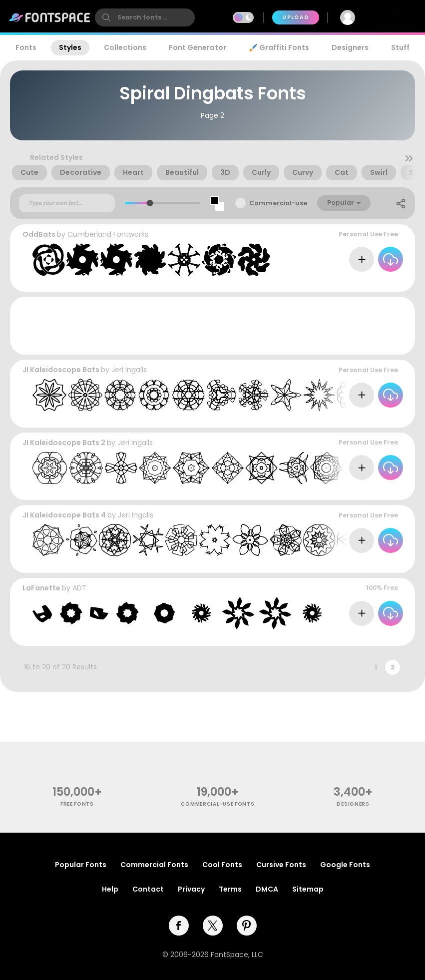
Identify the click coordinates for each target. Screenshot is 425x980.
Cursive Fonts (281, 865)
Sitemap (308, 889)
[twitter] (213, 926)
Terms (230, 889)
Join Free (393, 17)
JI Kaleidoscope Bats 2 (64, 443)
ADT (79, 588)
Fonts (26, 47)
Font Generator (198, 47)
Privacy (191, 889)
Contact (148, 889)
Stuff (400, 47)
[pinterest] (247, 926)
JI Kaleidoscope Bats (61, 370)
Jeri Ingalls (129, 370)
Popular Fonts (81, 865)
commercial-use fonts (217, 804)
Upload (295, 17)
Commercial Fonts (154, 865)
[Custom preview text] (67, 203)
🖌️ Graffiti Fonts (279, 47)
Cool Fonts (222, 865)
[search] (145, 17)
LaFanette (41, 588)
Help (110, 889)
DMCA (267, 889)
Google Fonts (345, 865)
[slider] (150, 203)
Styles (70, 47)
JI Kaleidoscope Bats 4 (64, 515)
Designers (350, 47)
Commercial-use (278, 203)
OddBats (39, 234)
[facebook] (179, 926)
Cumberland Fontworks (108, 234)
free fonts (77, 804)
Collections (125, 47)
